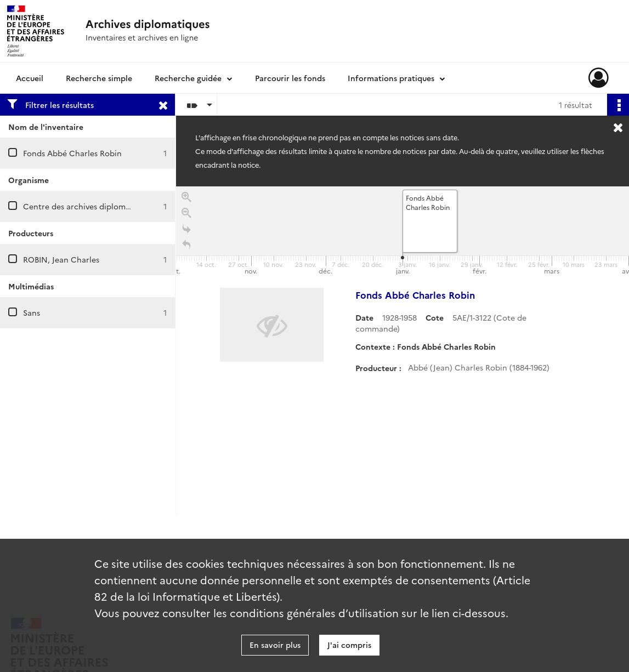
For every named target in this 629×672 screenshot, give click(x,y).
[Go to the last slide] (186, 231)
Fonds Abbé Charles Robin (72, 153)
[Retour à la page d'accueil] (186, 247)
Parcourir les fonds (290, 78)
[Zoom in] (186, 199)
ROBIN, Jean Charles (61, 259)
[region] (403, 351)
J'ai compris (349, 645)
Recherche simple (99, 78)
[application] (403, 232)
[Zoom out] (186, 215)
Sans (32, 312)
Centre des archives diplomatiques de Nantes (108, 206)
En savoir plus (275, 645)
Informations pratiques (391, 78)
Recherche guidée (188, 78)
